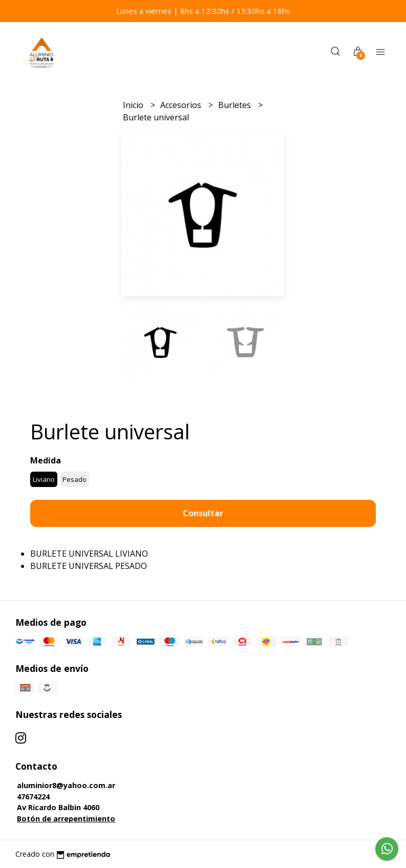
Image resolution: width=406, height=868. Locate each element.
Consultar (203, 513)
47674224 (33, 797)
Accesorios (182, 105)
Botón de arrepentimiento (66, 819)
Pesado (74, 479)
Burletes (236, 105)
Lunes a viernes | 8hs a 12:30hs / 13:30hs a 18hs (203, 11)
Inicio (134, 105)
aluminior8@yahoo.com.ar (66, 785)
